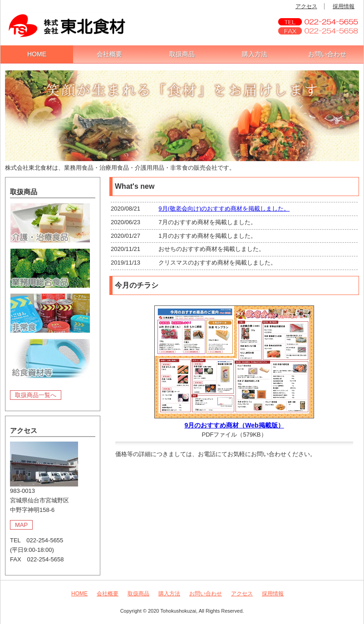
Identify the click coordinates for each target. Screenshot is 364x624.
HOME (37, 54)
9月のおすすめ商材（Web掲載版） (234, 425)
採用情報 (344, 6)
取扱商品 (182, 54)
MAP (21, 525)
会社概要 (109, 54)
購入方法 (255, 54)
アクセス (306, 6)
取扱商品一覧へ (36, 395)
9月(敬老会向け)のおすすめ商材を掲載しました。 (224, 209)
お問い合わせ (327, 54)
